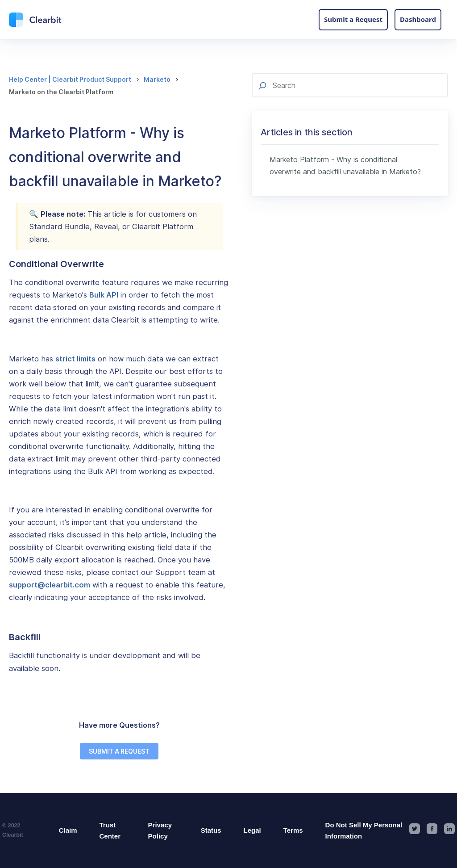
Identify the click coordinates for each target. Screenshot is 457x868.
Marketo (157, 79)
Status (211, 830)
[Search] (350, 85)
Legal (252, 830)
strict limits (75, 359)
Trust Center (110, 831)
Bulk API (104, 295)
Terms (293, 830)
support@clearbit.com (50, 585)
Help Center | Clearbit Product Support (70, 79)
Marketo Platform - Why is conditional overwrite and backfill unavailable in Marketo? (345, 166)
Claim (68, 830)
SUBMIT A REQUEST (119, 751)
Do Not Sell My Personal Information (364, 831)
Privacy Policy (160, 831)
